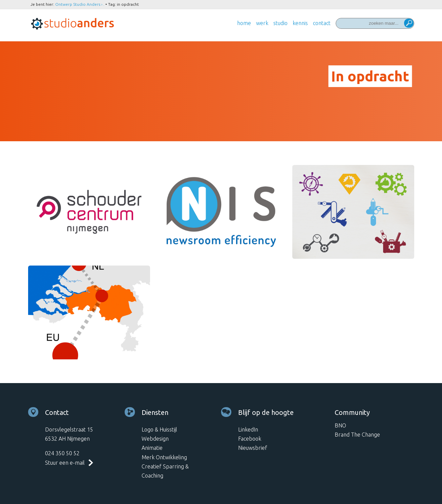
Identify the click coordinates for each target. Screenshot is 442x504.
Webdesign (155, 439)
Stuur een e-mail (65, 463)
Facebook (250, 439)
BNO (340, 425)
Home (244, 23)
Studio (280, 23)
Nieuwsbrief (253, 448)
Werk (262, 23)
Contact (322, 23)
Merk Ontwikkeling (164, 457)
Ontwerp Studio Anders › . (80, 4)
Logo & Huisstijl (159, 429)
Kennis (300, 23)
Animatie (152, 448)
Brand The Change (357, 435)
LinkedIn (248, 429)
